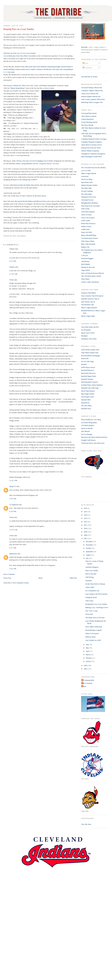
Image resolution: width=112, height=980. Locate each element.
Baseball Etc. (86, 403)
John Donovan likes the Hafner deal (22, 185)
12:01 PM (13, 480)
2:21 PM (13, 548)
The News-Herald (87, 125)
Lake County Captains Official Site (93, 99)
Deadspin (84, 336)
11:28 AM (13, 274)
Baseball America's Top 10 (90, 299)
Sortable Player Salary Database (92, 385)
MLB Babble (86, 264)
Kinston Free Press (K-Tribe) (91, 148)
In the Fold (89, 614)
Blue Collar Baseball (88, 244)
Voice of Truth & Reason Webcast (93, 273)
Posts (85, 63)
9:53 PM (13, 261)
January (89, 661)
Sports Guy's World (88, 333)
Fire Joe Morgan (87, 434)
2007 (86, 538)
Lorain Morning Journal (89, 122)
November (90, 545)
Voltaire (12, 249)
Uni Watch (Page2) (88, 425)
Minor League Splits (88, 316)
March (88, 655)
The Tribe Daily (87, 194)
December (89, 541)
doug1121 (13, 486)
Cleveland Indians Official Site (92, 88)
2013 (86, 518)
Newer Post (7, 578)
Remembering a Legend (93, 630)
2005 (86, 669)
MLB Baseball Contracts (89, 382)
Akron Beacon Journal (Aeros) (91, 145)
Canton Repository (87, 119)
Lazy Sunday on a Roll (93, 640)
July (87, 558)
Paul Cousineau (87, 683)
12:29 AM (13, 530)
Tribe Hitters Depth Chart (90, 353)
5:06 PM (13, 499)
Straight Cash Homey (88, 440)
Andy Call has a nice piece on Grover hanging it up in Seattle (32, 161)
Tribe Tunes (89, 601)
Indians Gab (85, 247)
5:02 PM (13, 569)
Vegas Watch (85, 270)
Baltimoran (13, 554)
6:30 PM (13, 511)
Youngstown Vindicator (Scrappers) (93, 154)
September (90, 552)
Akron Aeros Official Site (90, 94)
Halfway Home (91, 637)
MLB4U (84, 364)
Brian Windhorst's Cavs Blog (91, 420)
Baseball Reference (88, 370)
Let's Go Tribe (86, 171)
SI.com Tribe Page (87, 361)
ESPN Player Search (88, 367)
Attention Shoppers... (93, 567)
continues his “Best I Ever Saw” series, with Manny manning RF (34, 85)
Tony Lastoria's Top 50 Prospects (92, 296)
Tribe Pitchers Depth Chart (90, 350)
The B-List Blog (87, 179)
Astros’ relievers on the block (31, 196)
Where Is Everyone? (92, 633)
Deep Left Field (86, 232)
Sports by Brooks (87, 428)
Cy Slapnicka (14, 505)
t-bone (11, 280)
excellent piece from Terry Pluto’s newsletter (21, 56)
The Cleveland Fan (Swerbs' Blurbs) (93, 168)
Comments (87, 68)
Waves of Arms (86, 215)
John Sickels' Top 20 (88, 302)
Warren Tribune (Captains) (90, 151)
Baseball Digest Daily (89, 376)
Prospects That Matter (89, 293)
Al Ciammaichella (88, 680)
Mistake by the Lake (88, 267)
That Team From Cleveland (90, 206)
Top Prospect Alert (87, 397)
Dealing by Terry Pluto (89, 339)
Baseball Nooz (86, 409)
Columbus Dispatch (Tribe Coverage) (94, 139)
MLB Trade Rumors (88, 391)
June (88, 644)
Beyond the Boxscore (88, 373)
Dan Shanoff (85, 431)
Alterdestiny (85, 261)
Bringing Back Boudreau (90, 203)
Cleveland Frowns (87, 200)
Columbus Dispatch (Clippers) (91, 142)
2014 (86, 515)
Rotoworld (85, 358)
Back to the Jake (91, 574)
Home (41, 578)
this (15, 508)
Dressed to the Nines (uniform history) (94, 437)
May (88, 648)
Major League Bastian (89, 173)
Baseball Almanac (87, 379)
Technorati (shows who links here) (93, 443)
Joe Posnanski (86, 330)
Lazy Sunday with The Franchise (97, 594)
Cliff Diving (90, 577)
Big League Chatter (88, 394)
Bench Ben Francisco (88, 223)
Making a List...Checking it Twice (97, 607)
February (89, 658)
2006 (86, 665)
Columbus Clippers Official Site (92, 91)
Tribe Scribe (85, 209)
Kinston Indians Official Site (91, 96)
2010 (86, 528)
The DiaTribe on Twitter (89, 77)
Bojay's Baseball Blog (89, 235)
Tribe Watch (85, 279)
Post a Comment (9, 574)
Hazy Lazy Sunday (92, 570)
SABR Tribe (85, 229)
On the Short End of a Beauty (95, 584)
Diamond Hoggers (87, 258)
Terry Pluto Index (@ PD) (90, 327)
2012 (86, 522)
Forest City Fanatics (88, 218)
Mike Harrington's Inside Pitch (91, 157)
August (88, 555)
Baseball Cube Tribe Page (90, 388)
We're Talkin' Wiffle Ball (94, 627)
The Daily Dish (86, 188)
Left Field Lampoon (88, 212)
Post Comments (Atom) (21, 583)
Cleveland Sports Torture (90, 238)
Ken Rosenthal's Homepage (90, 356)
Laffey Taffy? (90, 587)
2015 (86, 512)
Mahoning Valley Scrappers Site (92, 102)
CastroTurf (85, 176)
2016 (86, 508)
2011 (86, 525)
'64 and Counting (87, 191)
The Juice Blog (86, 406)
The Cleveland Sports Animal (91, 276)
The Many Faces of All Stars (95, 618)
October (89, 548)
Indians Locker (86, 226)
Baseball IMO (86, 400)
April (88, 651)
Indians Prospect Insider (89, 185)
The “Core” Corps (92, 611)
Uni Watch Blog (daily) (89, 423)
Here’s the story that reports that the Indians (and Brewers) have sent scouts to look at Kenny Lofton (37, 201)
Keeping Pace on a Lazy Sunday (19, 29)
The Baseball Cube (88, 305)
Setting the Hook (91, 597)
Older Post (73, 578)
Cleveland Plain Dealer (89, 113)
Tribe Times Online (88, 241)
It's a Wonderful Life (92, 591)
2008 (86, 535)
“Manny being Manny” (18, 88)
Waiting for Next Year (89, 197)
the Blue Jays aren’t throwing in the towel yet (46, 217)
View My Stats (86, 824)
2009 (86, 532)
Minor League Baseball (89, 308)
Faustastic (89, 581)
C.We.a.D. (85, 255)
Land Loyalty (86, 220)
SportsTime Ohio (87, 182)
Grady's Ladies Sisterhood (90, 282)
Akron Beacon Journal (89, 116)
